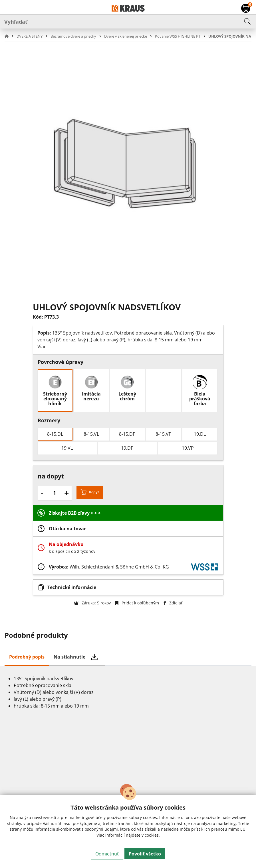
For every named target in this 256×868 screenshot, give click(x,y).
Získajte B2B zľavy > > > (75, 513)
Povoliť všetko (145, 854)
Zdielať (173, 603)
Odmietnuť (107, 854)
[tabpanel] (128, 731)
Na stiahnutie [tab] (69, 657)
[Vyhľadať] (128, 21)
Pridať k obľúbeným (137, 603)
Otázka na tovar (67, 529)
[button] (10, 36)
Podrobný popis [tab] (27, 657)
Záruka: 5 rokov (92, 603)
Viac (42, 347)
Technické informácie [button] (72, 587)
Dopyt (94, 492)
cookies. (152, 835)
